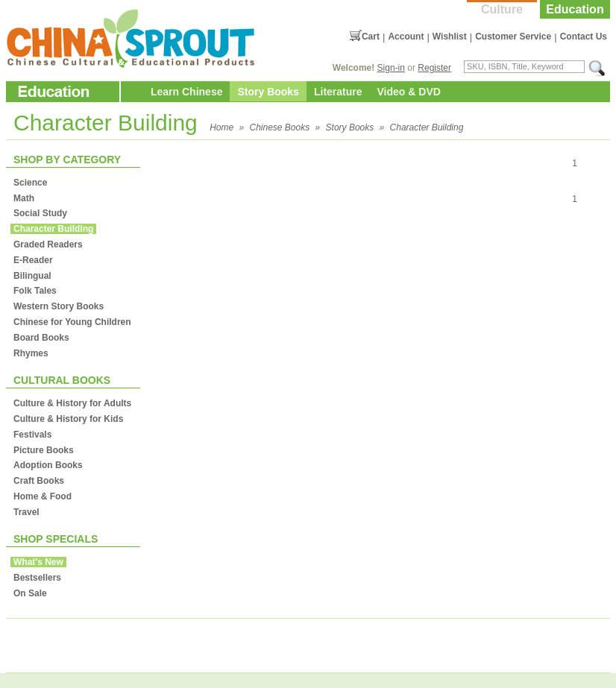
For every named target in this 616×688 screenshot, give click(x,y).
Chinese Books (280, 127)
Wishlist (450, 37)
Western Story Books (59, 306)
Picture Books (44, 450)
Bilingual (32, 276)
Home (221, 127)
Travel (26, 512)
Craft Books (39, 481)
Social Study (40, 213)
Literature (338, 92)
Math (24, 198)
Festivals (32, 435)
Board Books (41, 338)
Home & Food (43, 496)
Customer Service (513, 37)
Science (30, 183)
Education (575, 9)
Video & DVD (409, 92)
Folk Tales (35, 291)
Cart (371, 37)
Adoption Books (48, 465)
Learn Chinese (186, 92)
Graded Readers (48, 244)
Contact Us (584, 37)
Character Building (427, 127)
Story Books (268, 92)
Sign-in (391, 68)
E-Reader (33, 260)
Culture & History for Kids (68, 419)
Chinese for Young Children (72, 322)
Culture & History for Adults (72, 403)
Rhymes (31, 353)
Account (406, 37)
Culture (502, 9)
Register (434, 68)
